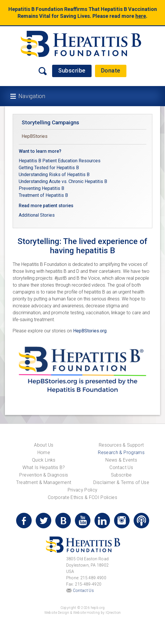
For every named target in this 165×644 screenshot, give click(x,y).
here (141, 16)
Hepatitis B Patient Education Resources (60, 161)
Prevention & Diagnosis (44, 475)
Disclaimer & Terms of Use (121, 482)
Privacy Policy (83, 490)
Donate (111, 71)
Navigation (32, 96)
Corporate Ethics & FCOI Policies (83, 497)
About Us (44, 445)
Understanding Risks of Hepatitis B (54, 175)
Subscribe (72, 71)
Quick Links (44, 460)
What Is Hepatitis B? (44, 467)
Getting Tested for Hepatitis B (49, 168)
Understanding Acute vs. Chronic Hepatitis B (63, 181)
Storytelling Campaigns (50, 122)
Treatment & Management (44, 482)
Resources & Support (121, 445)
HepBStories (35, 136)
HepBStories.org (90, 331)
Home (44, 452)
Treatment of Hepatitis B (43, 195)
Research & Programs (121, 452)
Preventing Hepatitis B (41, 188)
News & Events (121, 460)
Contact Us (121, 467)
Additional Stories (37, 215)
